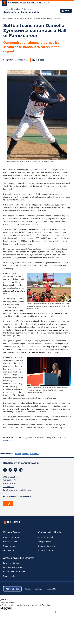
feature (25, 454)
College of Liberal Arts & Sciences (17, 9)
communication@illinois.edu (21, 490)
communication (39, 170)
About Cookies (12, 589)
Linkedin (21, 470)
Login (8, 503)
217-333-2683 (9, 487)
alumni (18, 454)
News (11, 18)
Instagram (5, 470)
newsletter (35, 454)
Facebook (10, 470)
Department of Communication (21, 12)
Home (5, 18)
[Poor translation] (8, 609)
